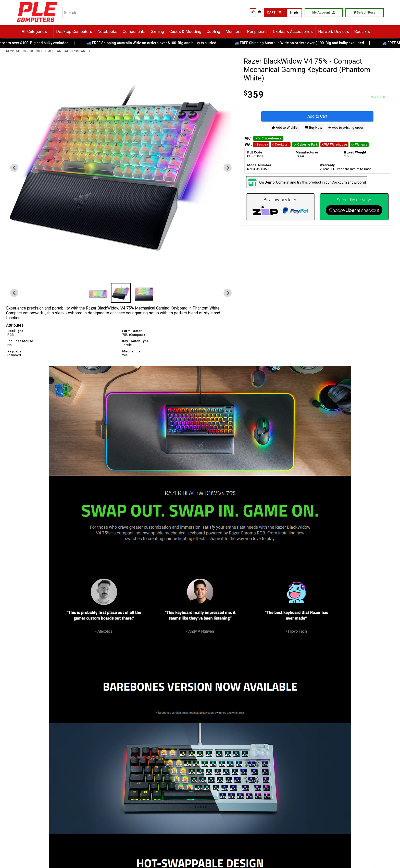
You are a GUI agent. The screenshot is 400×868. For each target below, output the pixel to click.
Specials (362, 32)
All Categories (34, 32)
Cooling (213, 32)
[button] (98, 293)
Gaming (157, 32)
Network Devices (334, 32)
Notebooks (107, 32)
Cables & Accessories (293, 32)
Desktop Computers (74, 32)
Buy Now (313, 128)
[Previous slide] (14, 168)
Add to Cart (317, 116)
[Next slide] (228, 168)
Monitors (234, 32)
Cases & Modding (185, 32)
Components (134, 32)
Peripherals (257, 32)
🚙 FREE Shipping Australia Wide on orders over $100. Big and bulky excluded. (156, 43)
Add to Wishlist (285, 128)
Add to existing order (346, 128)
